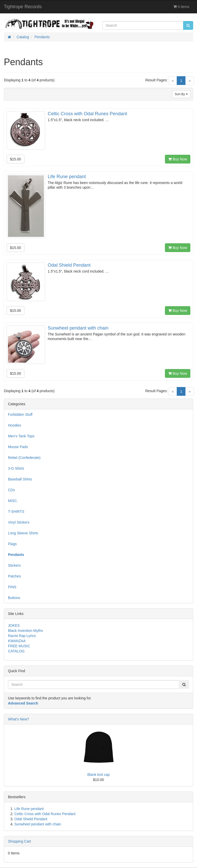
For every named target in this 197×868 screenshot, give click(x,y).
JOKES (14, 625)
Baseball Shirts (20, 479)
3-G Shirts (16, 468)
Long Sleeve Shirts (23, 533)
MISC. (13, 501)
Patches (14, 576)
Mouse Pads (18, 447)
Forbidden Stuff (20, 414)
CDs (11, 490)
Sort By (181, 94)
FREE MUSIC (19, 646)
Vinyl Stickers (19, 522)
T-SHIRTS (16, 512)
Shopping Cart (19, 841)
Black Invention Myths (25, 631)
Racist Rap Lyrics (22, 636)
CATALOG (16, 651)
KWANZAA (17, 641)
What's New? (18, 719)
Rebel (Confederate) (24, 458)
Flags (12, 544)
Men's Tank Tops (21, 436)
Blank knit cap (98, 775)
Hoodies (14, 425)
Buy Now (178, 159)
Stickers (14, 565)
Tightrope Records (23, 7)
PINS (12, 587)
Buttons (14, 598)
